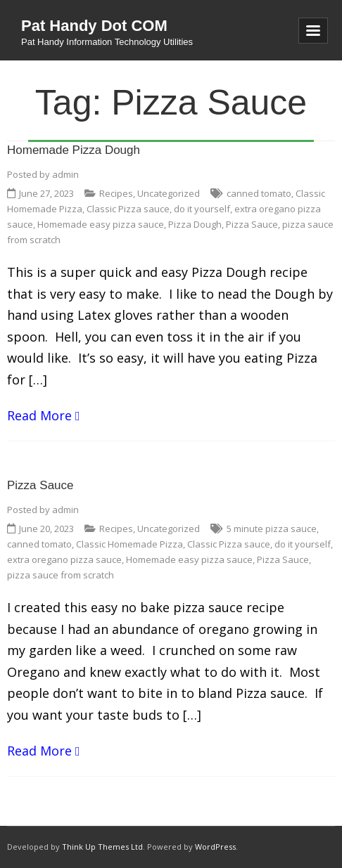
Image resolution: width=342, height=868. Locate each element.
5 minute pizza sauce (272, 529)
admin (65, 174)
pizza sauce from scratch (61, 575)
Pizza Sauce (252, 224)
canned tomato (259, 193)
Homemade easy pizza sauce (101, 224)
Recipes (116, 193)
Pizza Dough (195, 224)
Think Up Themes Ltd (102, 847)
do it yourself (202, 209)
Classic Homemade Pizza (129, 544)
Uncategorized (169, 193)
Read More (39, 415)
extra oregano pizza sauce (64, 559)
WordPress (215, 847)
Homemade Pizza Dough (74, 150)
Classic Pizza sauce (128, 209)
